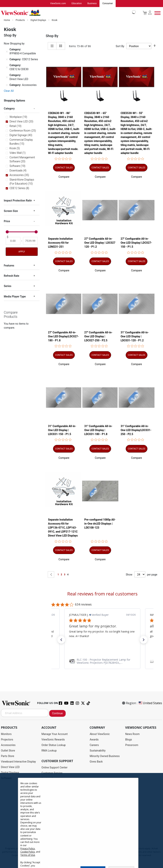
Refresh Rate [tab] (12, 276)
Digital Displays (39, 20)
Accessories (8, 745)
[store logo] (67, 13)
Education (77, 4)
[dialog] (81, 820)
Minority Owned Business (105, 756)
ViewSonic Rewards (53, 740)
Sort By (120, 46)
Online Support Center (54, 768)
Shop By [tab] (52, 36)
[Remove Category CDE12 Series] (7, 60)
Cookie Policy (28, 852)
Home (7, 20)
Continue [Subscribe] (57, 713)
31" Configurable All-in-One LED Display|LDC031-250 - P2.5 (136, 430)
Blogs (128, 740)
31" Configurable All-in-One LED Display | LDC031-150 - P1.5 (62, 430)
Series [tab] (8, 286)
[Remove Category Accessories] (7, 85)
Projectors (7, 740)
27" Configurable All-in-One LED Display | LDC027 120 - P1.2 (100, 243)
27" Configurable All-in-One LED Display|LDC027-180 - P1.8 (64, 337)
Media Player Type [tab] (15, 297)
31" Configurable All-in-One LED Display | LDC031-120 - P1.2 (135, 337)
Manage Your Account (55, 734)
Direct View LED (10, 767)
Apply (22, 252)
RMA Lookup (49, 751)
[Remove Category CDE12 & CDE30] (7, 67)
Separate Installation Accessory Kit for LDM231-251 (60, 243)
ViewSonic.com (58, 4)
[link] (75, 661)
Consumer (108, 4)
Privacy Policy (28, 849)
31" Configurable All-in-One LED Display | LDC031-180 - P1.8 (98, 430)
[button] (64, 177)
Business (92, 4)
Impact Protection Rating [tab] (19, 201)
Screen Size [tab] (11, 211)
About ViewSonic (100, 734)
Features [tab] (9, 266)
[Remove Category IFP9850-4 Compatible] (7, 52)
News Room (132, 734)
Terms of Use (28, 855)
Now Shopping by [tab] (14, 44)
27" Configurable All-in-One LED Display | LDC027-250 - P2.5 (98, 337)
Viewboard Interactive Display (18, 762)
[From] (13, 241)
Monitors (6, 734)
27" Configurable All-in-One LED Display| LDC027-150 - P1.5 (136, 243)
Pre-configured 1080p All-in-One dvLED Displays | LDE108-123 (100, 524)
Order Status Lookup (54, 745)
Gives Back (96, 762)
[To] (30, 241)
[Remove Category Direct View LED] (7, 77)
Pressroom (132, 745)
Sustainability (97, 751)
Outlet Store (8, 751)
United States (150, 703)
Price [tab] (7, 221)
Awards (94, 740)
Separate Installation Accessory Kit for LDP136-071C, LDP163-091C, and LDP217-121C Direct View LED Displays (63, 528)
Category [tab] (9, 109)
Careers (94, 745)
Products (20, 20)
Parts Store (8, 756)
